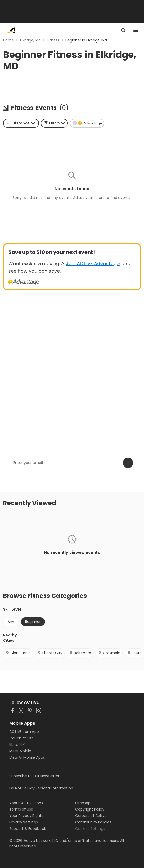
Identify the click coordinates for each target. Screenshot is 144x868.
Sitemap (83, 803)
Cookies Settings (90, 829)
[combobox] (21, 123)
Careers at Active (91, 816)
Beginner (33, 622)
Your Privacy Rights (26, 816)
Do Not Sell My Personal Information (41, 788)
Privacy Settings (24, 822)
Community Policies (93, 822)
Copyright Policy (90, 809)
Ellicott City (50, 653)
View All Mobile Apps (27, 757)
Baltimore (80, 653)
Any (11, 622)
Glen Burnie (18, 653)
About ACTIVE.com (26, 803)
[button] (54, 123)
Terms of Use (21, 809)
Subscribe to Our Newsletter (34, 776)
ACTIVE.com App (24, 732)
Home (9, 40)
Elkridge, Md (30, 40)
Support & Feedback (28, 829)
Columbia (109, 653)
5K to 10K (17, 745)
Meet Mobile (20, 751)
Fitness (53, 40)
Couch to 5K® (21, 738)
